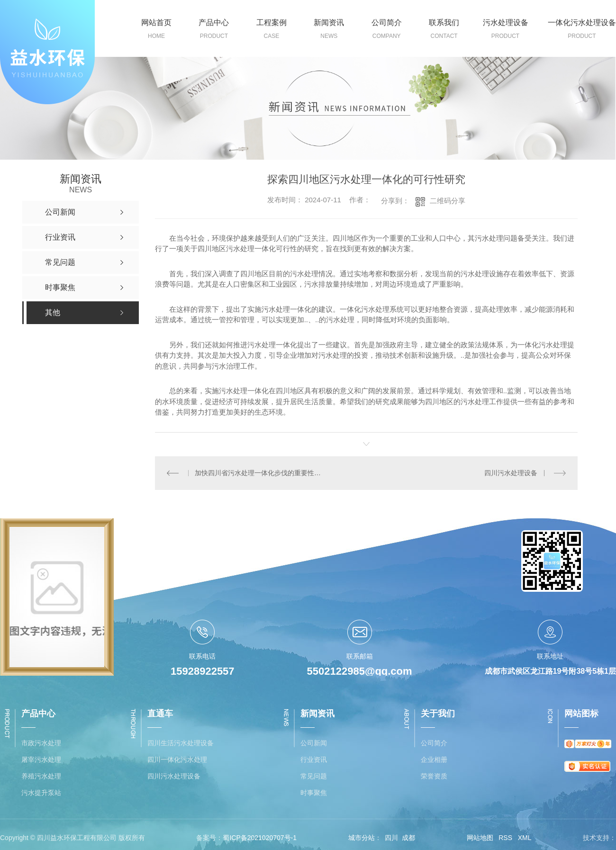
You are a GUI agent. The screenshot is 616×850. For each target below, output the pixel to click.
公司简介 (434, 743)
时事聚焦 (314, 793)
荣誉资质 (434, 776)
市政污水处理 (41, 743)
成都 (408, 838)
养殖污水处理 (41, 776)
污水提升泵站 (41, 793)
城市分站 (362, 838)
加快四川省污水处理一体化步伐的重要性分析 (260, 473)
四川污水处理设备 (511, 473)
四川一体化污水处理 (177, 760)
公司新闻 (314, 743)
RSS (505, 838)
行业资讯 (314, 760)
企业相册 (434, 760)
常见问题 (314, 776)
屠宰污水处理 (41, 760)
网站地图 (480, 838)
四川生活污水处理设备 (181, 743)
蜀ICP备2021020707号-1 (260, 838)
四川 (391, 838)
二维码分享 (448, 201)
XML (525, 838)
